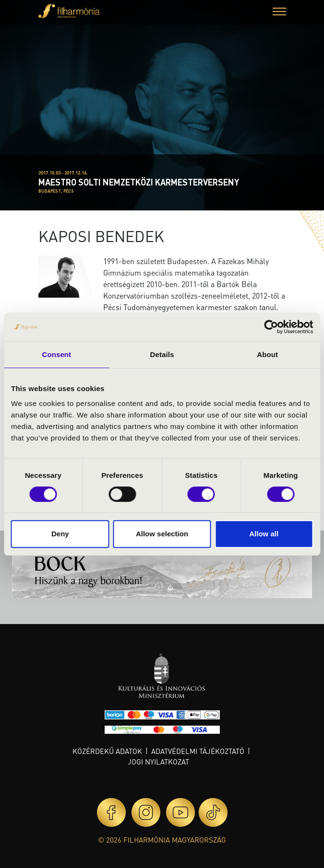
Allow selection (162, 534)
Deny (60, 534)
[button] (279, 13)
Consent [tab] (56, 354)
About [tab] (267, 354)
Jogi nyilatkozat (158, 762)
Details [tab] (162, 354)
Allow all (264, 534)
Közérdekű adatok (107, 751)
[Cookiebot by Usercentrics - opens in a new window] (271, 327)
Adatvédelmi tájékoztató (198, 751)
